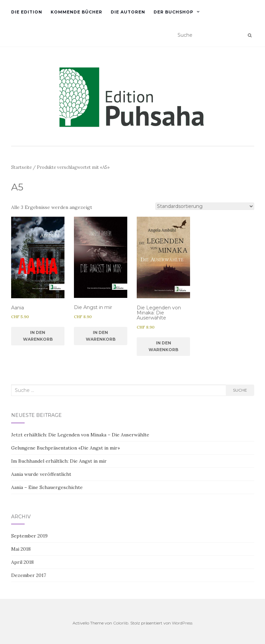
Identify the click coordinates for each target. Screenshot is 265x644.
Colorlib (121, 623)
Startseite (21, 167)
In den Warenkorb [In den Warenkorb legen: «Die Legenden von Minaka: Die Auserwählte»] (163, 346)
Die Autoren (128, 12)
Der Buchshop (174, 12)
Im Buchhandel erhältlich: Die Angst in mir (59, 461)
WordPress (182, 623)
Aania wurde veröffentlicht (41, 474)
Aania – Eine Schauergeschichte (47, 487)
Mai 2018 (21, 549)
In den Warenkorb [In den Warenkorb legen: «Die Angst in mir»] (101, 336)
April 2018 (22, 562)
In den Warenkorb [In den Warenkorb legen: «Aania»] (38, 336)
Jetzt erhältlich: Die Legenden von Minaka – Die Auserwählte (80, 435)
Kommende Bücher (76, 12)
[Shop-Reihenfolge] (205, 206)
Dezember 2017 (29, 575)
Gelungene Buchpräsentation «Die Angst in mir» (65, 448)
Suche (240, 390)
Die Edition (27, 12)
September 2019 (29, 536)
